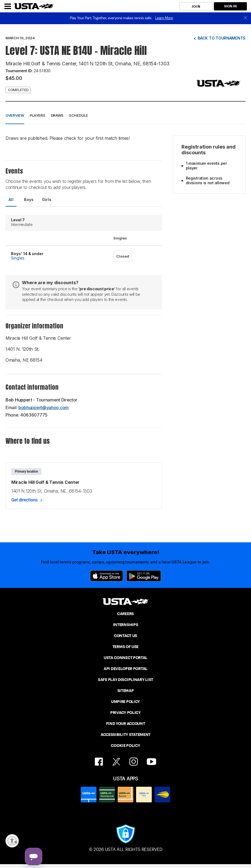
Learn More (164, 18)
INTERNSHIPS (126, 625)
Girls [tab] (47, 199)
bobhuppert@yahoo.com (44, 408)
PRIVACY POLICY (125, 713)
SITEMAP (126, 691)
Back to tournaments (222, 38)
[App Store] (107, 576)
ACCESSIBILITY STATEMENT (125, 735)
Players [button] (38, 115)
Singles (18, 258)
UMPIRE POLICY (125, 702)
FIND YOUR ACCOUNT (126, 724)
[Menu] (8, 6)
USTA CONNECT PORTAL (125, 658)
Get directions (24, 500)
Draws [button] (57, 115)
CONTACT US (125, 636)
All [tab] (11, 199)
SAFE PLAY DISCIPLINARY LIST (125, 680)
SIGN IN (230, 6)
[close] (246, 18)
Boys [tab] (29, 199)
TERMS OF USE (125, 647)
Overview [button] (15, 115)
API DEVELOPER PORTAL (125, 669)
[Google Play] (144, 576)
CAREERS (125, 614)
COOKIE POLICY (125, 746)
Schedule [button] (78, 115)
